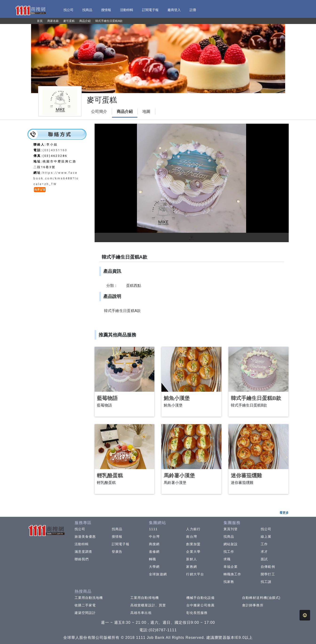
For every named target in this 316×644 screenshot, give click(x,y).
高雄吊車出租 (141, 613)
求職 (227, 559)
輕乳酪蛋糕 (110, 476)
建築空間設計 (85, 613)
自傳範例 (268, 567)
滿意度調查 (84, 552)
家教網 (191, 567)
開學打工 (268, 574)
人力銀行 (193, 529)
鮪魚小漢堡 (177, 398)
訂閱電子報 (121, 544)
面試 (264, 559)
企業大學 (193, 552)
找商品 (117, 529)
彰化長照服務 (197, 613)
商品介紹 (125, 112)
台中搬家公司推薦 (201, 605)
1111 (153, 529)
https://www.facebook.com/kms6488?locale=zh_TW (56, 178)
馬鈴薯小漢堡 (179, 476)
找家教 (229, 582)
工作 (264, 544)
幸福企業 (231, 567)
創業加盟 (193, 544)
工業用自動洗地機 (89, 598)
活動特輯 (82, 544)
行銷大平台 (195, 574)
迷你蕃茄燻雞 (246, 476)
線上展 (266, 537)
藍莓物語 (107, 398)
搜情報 (117, 537)
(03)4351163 (55, 150)
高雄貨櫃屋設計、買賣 (148, 605)
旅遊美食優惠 (85, 537)
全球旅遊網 (158, 574)
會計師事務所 (253, 605)
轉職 (152, 559)
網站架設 (231, 544)
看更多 (284, 513)
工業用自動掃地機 (145, 598)
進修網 (154, 552)
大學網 (154, 567)
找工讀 (266, 582)
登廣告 (117, 552)
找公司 (80, 529)
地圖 (146, 112)
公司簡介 (99, 112)
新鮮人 (191, 559)
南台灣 (191, 537)
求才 (264, 552)
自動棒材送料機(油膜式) (261, 598)
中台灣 (154, 537)
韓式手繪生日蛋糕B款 (256, 398)
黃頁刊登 (231, 529)
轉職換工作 (232, 574)
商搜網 (154, 544)
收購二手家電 (85, 605)
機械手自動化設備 (201, 598)
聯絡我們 (82, 559)
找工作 (229, 552)
